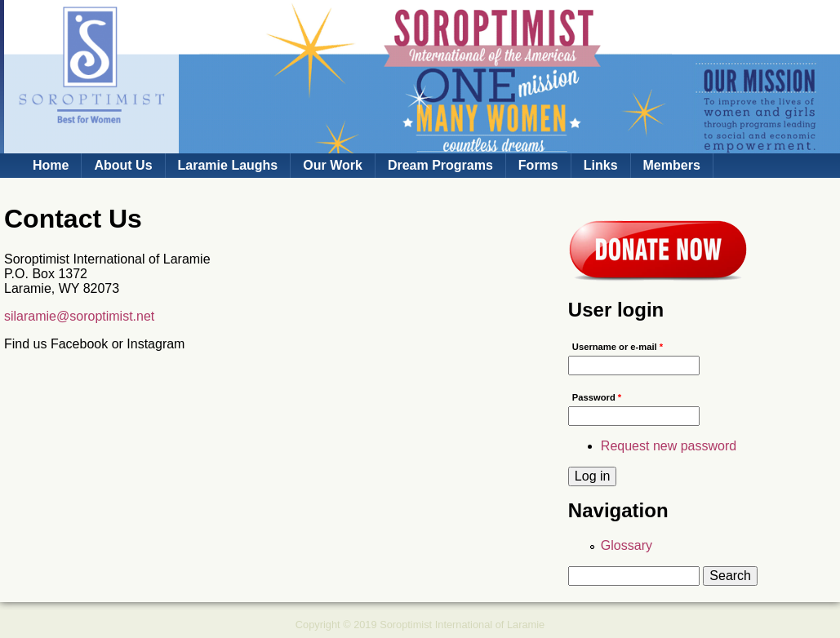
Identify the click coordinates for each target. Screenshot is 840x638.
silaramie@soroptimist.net (79, 316)
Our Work (333, 165)
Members (672, 165)
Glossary (627, 545)
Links (601, 165)
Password (597, 397)
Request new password (669, 446)
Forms (538, 165)
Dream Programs (440, 165)
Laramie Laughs (228, 165)
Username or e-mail (618, 347)
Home (51, 165)
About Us (123, 165)
